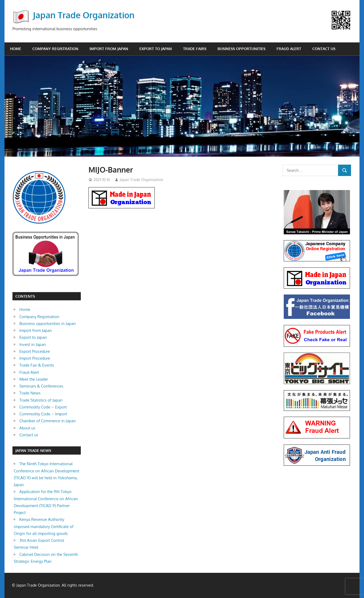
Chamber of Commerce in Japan (48, 421)
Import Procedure (35, 358)
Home (16, 49)
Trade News (30, 393)
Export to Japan (156, 49)
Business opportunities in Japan (48, 324)
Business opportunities (241, 49)
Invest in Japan (33, 344)
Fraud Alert (289, 49)
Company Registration (55, 49)
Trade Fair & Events (37, 365)
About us (27, 428)
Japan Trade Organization (84, 15)
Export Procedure (35, 351)
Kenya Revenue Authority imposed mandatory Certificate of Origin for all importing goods (44, 526)
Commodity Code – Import (43, 414)
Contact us (324, 49)
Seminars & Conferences (41, 386)
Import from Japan (109, 49)
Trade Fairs (195, 49)
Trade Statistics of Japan (41, 400)
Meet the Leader (34, 379)
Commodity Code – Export (43, 407)
